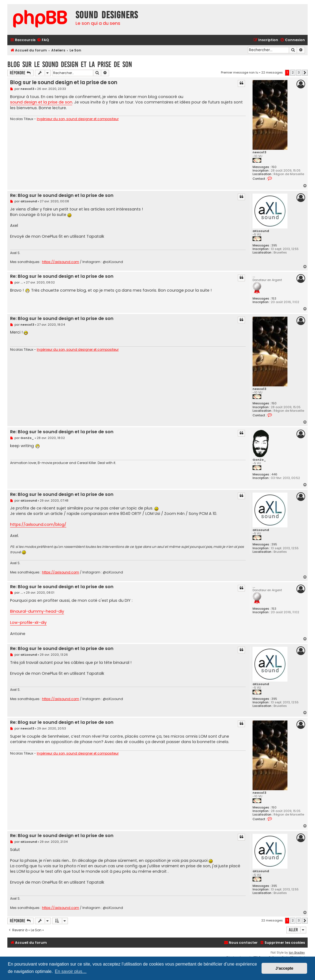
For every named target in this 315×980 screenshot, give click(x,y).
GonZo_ (259, 460)
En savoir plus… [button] (71, 971)
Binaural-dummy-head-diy (37, 611)
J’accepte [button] (284, 968)
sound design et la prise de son (41, 102)
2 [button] (293, 72)
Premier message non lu (240, 72)
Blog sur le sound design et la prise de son (70, 64)
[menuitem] (43, 40)
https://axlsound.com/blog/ (38, 524)
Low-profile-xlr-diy (28, 622)
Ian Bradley (297, 953)
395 (274, 245)
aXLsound (261, 231)
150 (274, 167)
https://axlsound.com (61, 262)
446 (274, 474)
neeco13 (259, 152)
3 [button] (299, 72)
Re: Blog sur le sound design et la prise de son (62, 196)
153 (274, 299)
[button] (305, 73)
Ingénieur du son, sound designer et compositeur (78, 119)
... (254, 276)
